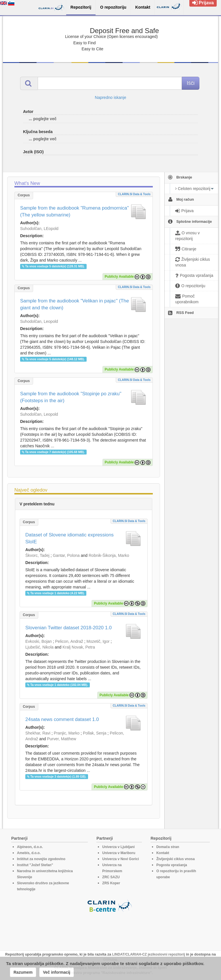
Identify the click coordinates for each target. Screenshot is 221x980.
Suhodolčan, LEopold (39, 229)
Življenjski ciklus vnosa (175, 859)
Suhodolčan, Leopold (39, 321)
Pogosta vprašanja (172, 865)
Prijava (203, 3)
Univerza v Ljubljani (118, 847)
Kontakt (163, 853)
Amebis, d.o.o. (29, 853)
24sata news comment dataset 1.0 (62, 719)
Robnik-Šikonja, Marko (109, 555)
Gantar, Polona (66, 555)
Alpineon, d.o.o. (30, 847)
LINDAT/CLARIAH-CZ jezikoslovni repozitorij (149, 954)
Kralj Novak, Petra (79, 647)
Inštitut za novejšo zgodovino (41, 859)
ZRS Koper (111, 883)
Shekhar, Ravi (38, 733)
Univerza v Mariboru (119, 853)
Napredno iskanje (111, 97)
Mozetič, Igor (98, 641)
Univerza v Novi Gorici (120, 859)
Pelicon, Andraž (69, 641)
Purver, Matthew (62, 739)
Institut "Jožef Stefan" (35, 865)
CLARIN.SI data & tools (134, 194)
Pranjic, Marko (67, 733)
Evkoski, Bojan (39, 641)
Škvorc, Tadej (37, 555)
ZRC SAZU (111, 877)
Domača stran (168, 847)
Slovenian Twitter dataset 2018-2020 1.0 (68, 628)
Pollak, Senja (95, 733)
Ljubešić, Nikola (39, 647)
